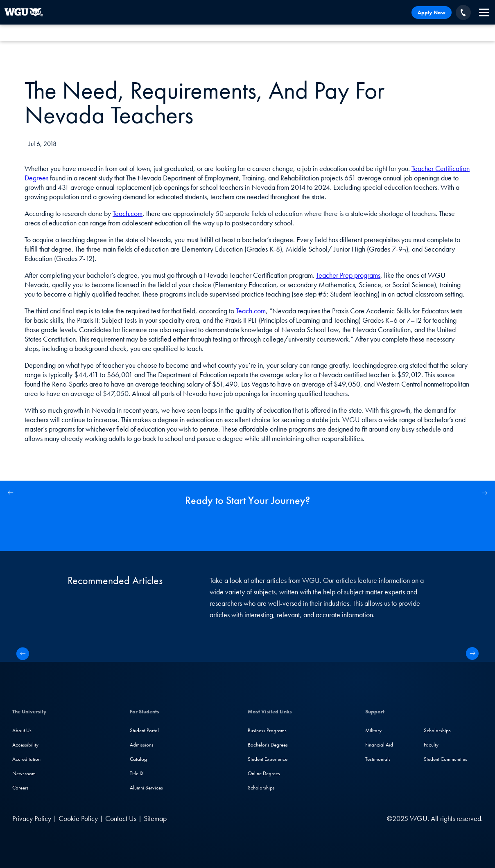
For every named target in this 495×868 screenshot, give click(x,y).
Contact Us (121, 818)
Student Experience (268, 759)
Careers (20, 788)
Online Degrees (264, 773)
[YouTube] (335, 818)
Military (373, 730)
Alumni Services (146, 788)
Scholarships (261, 788)
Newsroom (24, 773)
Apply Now (432, 12)
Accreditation (26, 759)
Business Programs (267, 730)
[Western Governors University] (24, 12)
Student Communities (445, 759)
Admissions (142, 745)
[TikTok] (351, 818)
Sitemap (155, 818)
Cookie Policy (78, 818)
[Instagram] (318, 818)
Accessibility (25, 745)
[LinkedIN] (286, 818)
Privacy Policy (32, 818)
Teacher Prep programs (348, 275)
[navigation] (484, 12)
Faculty (431, 745)
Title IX (137, 773)
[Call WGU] (463, 12)
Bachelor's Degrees (268, 745)
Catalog (138, 759)
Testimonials (378, 759)
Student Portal (144, 730)
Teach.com (128, 213)
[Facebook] (302, 818)
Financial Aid (379, 745)
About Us (22, 730)
